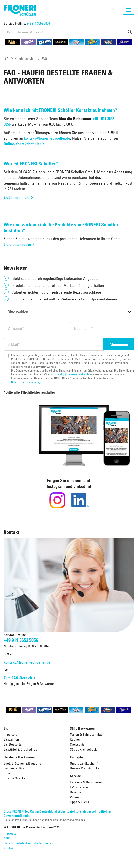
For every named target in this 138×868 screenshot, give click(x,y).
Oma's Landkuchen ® (84, 763)
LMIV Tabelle (79, 787)
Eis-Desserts (13, 744)
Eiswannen (11, 739)
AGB (7, 838)
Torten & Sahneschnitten (87, 734)
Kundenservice (25, 58)
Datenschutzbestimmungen (27, 382)
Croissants (77, 744)
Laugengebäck (14, 768)
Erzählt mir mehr (17, 197)
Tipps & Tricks (79, 802)
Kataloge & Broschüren (86, 782)
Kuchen (75, 739)
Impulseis (10, 734)
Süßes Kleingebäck (83, 749)
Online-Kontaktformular (22, 144)
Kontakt (9, 848)
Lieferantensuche (17, 244)
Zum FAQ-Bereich (18, 678)
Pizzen (8, 773)
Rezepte (75, 792)
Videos (75, 797)
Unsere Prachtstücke (85, 768)
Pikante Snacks (14, 778)
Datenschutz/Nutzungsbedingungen (28, 843)
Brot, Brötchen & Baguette (22, 763)
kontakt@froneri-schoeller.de (47, 138)
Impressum (11, 833)
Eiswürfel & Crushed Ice (20, 749)
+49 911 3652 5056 (38, 23)
